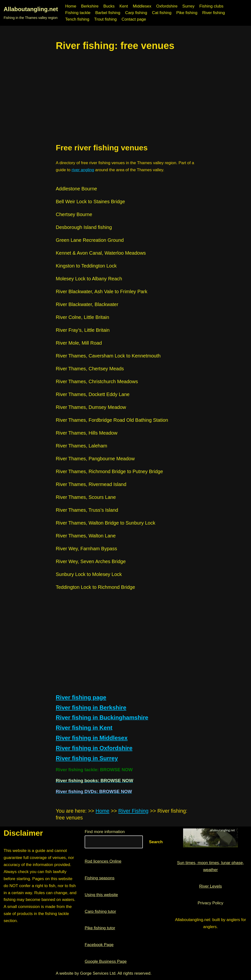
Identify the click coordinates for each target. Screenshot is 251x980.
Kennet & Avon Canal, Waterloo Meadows (101, 253)
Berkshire (90, 6)
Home (71, 6)
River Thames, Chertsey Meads (90, 369)
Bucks (109, 6)
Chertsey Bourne (74, 214)
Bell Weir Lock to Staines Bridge (90, 202)
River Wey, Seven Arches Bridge (91, 561)
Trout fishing (105, 19)
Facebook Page (99, 945)
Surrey (188, 6)
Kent (124, 6)
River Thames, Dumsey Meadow (91, 407)
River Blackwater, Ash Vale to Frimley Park (102, 292)
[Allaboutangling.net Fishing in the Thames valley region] (31, 13)
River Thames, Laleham (81, 446)
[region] (125, 97)
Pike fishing (187, 13)
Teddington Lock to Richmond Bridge (95, 587)
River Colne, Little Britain (82, 317)
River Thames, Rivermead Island (91, 484)
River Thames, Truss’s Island (87, 510)
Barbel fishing (108, 13)
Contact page (134, 19)
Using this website (101, 895)
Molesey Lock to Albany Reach (89, 279)
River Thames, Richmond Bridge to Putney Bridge (109, 471)
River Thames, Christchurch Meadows (97, 381)
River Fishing (133, 811)
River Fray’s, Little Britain (83, 330)
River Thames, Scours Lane (86, 497)
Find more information (105, 832)
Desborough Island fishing (84, 227)
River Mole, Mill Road (79, 343)
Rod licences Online (103, 861)
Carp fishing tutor (100, 911)
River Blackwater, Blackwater (87, 304)
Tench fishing (77, 19)
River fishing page (81, 697)
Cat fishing (162, 13)
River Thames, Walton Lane (86, 536)
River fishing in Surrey (87, 758)
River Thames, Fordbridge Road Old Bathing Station (112, 420)
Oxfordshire (167, 6)
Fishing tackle (78, 13)
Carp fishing (136, 13)
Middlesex (142, 6)
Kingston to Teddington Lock (86, 266)
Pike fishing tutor (100, 928)
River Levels (211, 886)
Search (156, 842)
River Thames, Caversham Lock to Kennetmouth (108, 356)
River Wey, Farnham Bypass (86, 549)
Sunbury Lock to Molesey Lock (89, 574)
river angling (83, 170)
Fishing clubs (211, 6)
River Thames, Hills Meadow (87, 433)
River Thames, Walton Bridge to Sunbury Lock (105, 523)
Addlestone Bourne (76, 189)
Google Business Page (106, 961)
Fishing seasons (100, 878)
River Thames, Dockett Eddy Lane (93, 394)
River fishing (214, 13)
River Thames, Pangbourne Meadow (95, 459)
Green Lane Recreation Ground (90, 240)
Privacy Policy (211, 903)
